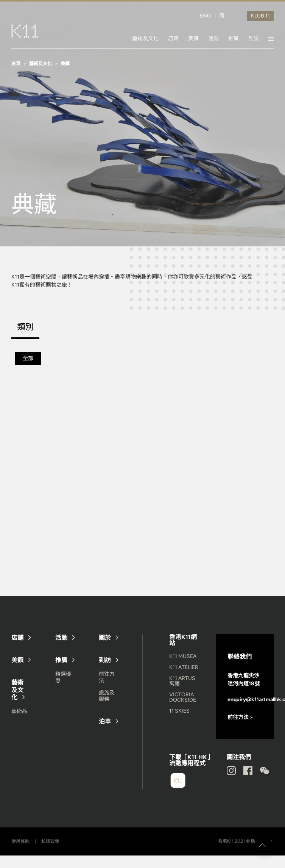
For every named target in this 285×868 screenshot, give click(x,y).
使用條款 (20, 841)
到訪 (254, 38)
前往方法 (107, 677)
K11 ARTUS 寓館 (182, 681)
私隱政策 (50, 841)
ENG (206, 16)
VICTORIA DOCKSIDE (183, 697)
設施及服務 (107, 696)
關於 (105, 638)
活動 (213, 38)
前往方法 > (240, 717)
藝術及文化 (145, 38)
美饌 (193, 38)
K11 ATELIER (184, 667)
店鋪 (173, 38)
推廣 (234, 38)
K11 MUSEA (183, 656)
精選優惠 (63, 677)
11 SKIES (179, 711)
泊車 (105, 722)
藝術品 (19, 711)
